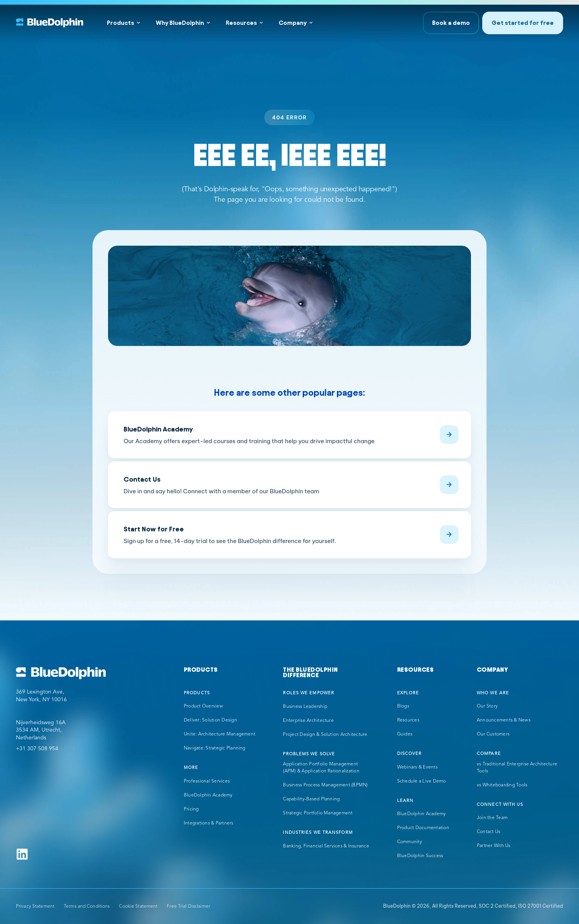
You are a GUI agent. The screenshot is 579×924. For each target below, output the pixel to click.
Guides (405, 734)
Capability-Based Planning (311, 799)
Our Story (487, 706)
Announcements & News (504, 720)
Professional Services (207, 781)
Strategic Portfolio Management (318, 813)
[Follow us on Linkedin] (22, 854)
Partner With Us (494, 846)
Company (293, 23)
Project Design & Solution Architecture (325, 735)
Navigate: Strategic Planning (215, 748)
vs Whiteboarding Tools (502, 785)
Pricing (191, 809)
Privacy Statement (35, 907)
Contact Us (488, 832)
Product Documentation (423, 828)
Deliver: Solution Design (210, 720)
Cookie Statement (138, 907)
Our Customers (493, 734)
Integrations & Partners (209, 823)
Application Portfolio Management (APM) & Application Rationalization (321, 768)
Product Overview (203, 706)
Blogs (403, 706)
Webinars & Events (417, 767)
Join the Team (492, 818)
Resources (241, 23)
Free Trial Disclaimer (188, 907)
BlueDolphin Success (420, 856)
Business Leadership (305, 707)
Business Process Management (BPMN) (325, 785)
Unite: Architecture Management (220, 734)
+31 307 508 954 (37, 749)
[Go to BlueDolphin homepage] (61, 673)
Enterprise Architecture (308, 721)
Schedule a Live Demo (422, 781)
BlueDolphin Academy (208, 795)
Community (410, 842)
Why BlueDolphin (180, 23)
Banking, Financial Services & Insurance (326, 846)
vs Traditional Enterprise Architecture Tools (517, 768)
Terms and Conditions (87, 907)
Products (120, 23)
